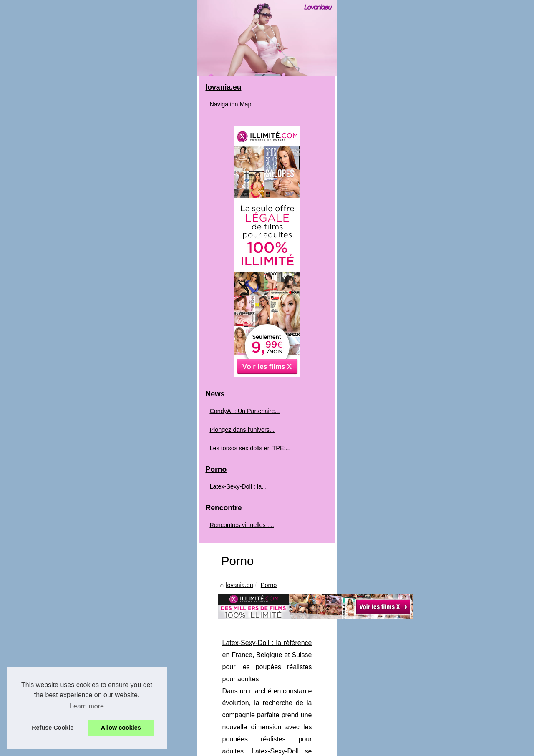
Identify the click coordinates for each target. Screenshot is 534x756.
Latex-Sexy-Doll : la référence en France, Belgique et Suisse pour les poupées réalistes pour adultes (295, 387)
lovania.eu (164, 329)
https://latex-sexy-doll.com (369, 435)
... (416, 435)
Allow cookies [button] (121, 728)
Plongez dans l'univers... (60, 625)
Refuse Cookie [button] (53, 728)
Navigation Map (48, 300)
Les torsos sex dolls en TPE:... (68, 644)
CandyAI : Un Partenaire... (62, 607)
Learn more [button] (87, 706)
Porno (192, 329)
